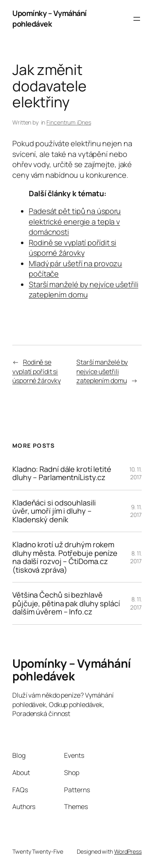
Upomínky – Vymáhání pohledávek (49, 18)
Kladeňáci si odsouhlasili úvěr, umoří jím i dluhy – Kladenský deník (54, 511)
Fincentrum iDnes (69, 122)
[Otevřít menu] (137, 19)
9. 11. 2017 (136, 511)
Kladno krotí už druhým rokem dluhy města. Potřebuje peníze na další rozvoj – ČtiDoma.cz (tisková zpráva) (65, 557)
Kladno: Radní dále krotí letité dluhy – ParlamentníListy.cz (62, 473)
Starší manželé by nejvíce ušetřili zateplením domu (84, 290)
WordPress (128, 851)
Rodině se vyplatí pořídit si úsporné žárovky (72, 248)
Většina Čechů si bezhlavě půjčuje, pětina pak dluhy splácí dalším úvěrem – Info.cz (66, 603)
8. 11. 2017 (136, 557)
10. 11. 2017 (136, 473)
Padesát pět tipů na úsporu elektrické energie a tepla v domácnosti (75, 221)
